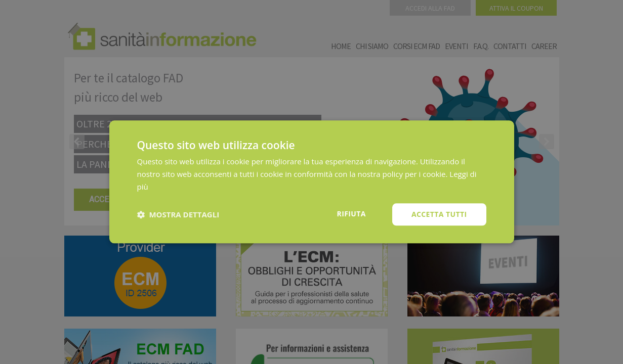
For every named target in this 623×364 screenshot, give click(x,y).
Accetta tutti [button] (439, 214)
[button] (178, 214)
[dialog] (311, 182)
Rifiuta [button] (351, 214)
